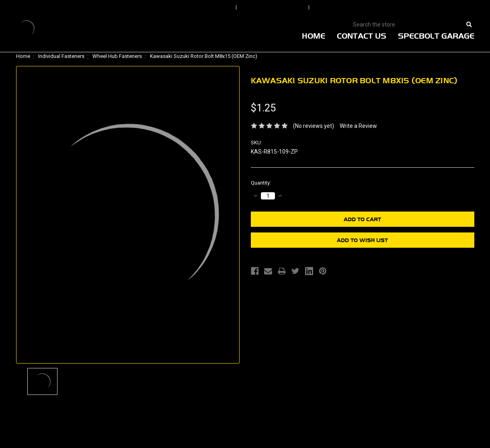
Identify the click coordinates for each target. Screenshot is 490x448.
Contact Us (362, 36)
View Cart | (422, 8)
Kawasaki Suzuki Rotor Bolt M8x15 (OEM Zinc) (204, 56)
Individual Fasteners (61, 56)
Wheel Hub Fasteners (117, 56)
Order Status (273, 8)
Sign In (210, 8)
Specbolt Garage (436, 36)
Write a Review (358, 126)
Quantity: (261, 183)
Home (314, 36)
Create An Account (353, 8)
